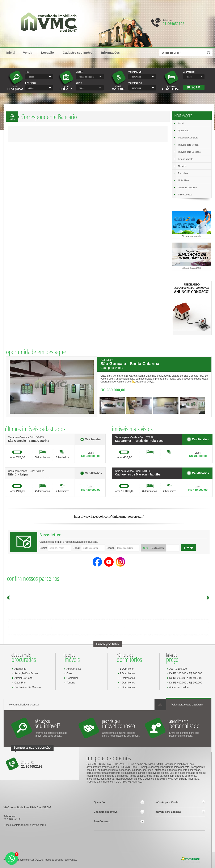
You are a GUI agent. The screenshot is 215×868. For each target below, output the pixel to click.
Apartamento (74, 669)
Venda (30, 52)
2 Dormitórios (127, 673)
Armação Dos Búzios (26, 673)
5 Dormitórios (127, 687)
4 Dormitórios (127, 683)
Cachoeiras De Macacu (28, 687)
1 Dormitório (127, 669)
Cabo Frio (20, 683)
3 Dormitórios (127, 678)
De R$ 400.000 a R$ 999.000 (186, 683)
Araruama (20, 669)
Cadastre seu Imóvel (78, 52)
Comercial (72, 678)
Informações (112, 52)
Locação (50, 52)
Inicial (11, 52)
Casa (69, 673)
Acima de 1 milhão (180, 687)
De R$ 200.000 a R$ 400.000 (186, 678)
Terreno (71, 683)
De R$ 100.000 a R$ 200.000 (186, 673)
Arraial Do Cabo (23, 678)
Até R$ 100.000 (178, 669)
